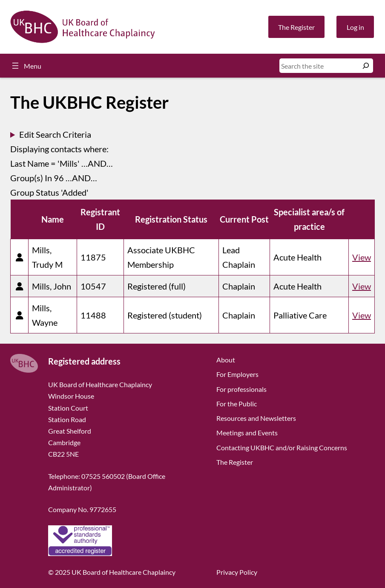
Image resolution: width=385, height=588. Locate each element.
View (362, 257)
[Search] (366, 66)
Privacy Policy (237, 572)
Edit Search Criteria (55, 134)
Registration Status (171, 219)
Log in (355, 27)
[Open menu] (26, 66)
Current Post (244, 219)
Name (53, 219)
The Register (296, 27)
